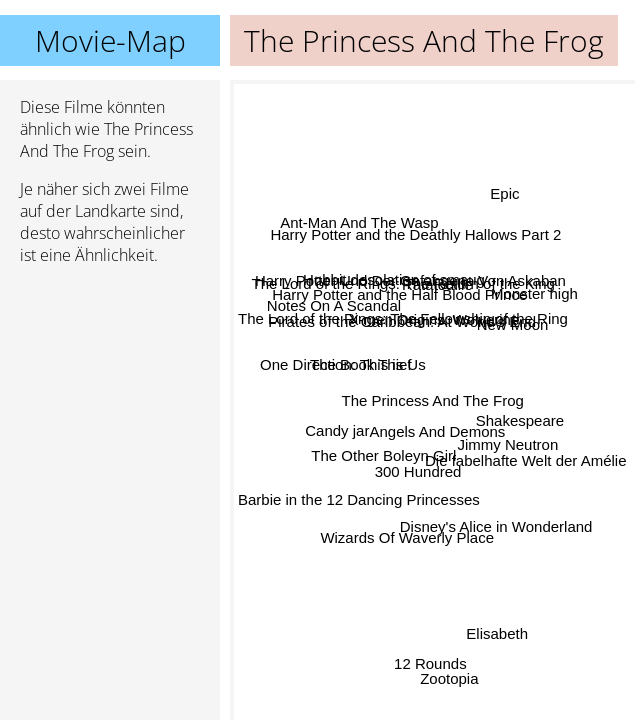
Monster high (533, 293)
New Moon (513, 325)
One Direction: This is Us (344, 363)
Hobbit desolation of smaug (395, 281)
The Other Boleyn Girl (382, 446)
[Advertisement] (110, 387)
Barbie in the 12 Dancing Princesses (359, 497)
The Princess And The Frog (433, 400)
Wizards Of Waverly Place (407, 536)
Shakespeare (519, 414)
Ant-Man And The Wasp (360, 220)
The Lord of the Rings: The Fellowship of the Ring (403, 322)
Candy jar (337, 429)
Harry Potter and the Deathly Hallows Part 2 (416, 236)
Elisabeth (496, 635)
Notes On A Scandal (334, 305)
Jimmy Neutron (507, 443)
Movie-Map (110, 40)
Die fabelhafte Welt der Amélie (526, 458)
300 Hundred (420, 473)
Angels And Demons (439, 430)
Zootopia (450, 677)
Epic (503, 194)
